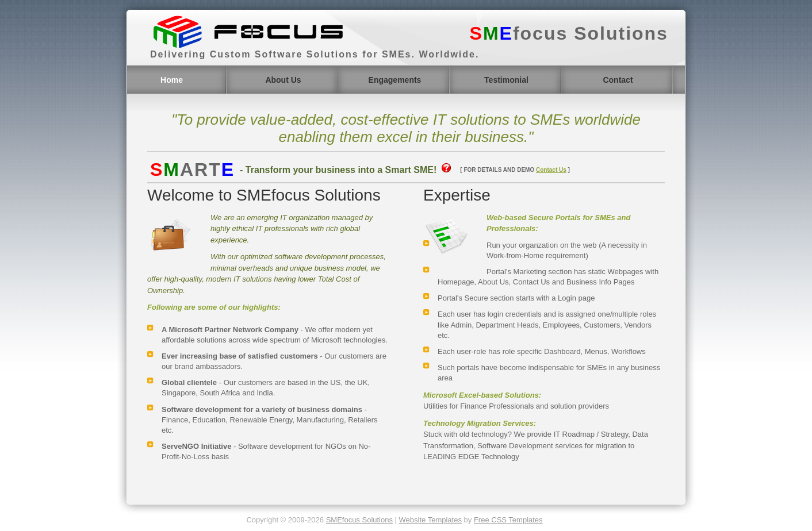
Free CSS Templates (508, 520)
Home (172, 80)
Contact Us (551, 170)
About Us (283, 80)
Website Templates (430, 520)
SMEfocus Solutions (359, 520)
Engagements (395, 80)
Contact (618, 80)
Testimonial (506, 80)
